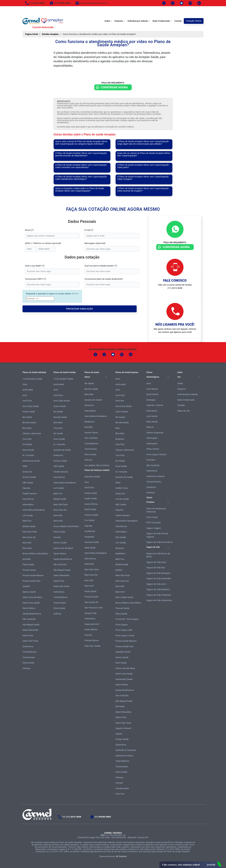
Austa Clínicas (91, 504)
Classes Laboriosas (32, 433)
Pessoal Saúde (91, 597)
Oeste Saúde (90, 591)
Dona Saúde (28, 450)
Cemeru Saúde (91, 515)
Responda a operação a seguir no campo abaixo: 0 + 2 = (52, 294)
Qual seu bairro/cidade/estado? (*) (101, 266)
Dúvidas (181, 405)
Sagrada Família (123, 652)
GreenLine (27, 472)
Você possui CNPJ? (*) (36, 279)
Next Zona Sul (29, 537)
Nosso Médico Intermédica (35, 554)
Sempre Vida (90, 613)
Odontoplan (152, 438)
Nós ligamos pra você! (175, 324)
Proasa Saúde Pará (31, 581)
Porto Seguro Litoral (125, 636)
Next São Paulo (30, 532)
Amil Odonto (152, 389)
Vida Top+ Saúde (92, 646)
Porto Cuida (152, 517)
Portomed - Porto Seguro (127, 619)
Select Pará (28, 636)
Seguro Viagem (154, 528)
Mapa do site (184, 411)
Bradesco (120, 439)
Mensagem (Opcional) (95, 243)
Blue (117, 428)
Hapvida (26, 488)
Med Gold (89, 564)
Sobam (119, 734)
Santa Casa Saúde (31, 603)
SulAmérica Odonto (156, 476)
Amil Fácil (27, 401)
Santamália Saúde (124, 679)
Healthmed (90, 531)
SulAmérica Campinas (126, 750)
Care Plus (120, 444)
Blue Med (27, 428)
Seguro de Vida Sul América (159, 542)
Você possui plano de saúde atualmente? (104, 279)
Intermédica (28, 504)
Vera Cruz (120, 794)
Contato (178, 21)
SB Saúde (120, 706)
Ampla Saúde (91, 493)
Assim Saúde (29, 412)
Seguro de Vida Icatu (156, 562)
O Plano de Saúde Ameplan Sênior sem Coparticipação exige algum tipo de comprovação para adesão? (143, 143)
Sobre (107, 21)
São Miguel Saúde (31, 625)
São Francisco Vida (94, 608)
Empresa (119, 21)
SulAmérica (28, 646)
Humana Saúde (92, 542)
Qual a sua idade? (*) (35, 266)
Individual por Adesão (138, 21)
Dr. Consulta (28, 455)
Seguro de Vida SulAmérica (159, 600)
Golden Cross (122, 488)
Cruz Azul (27, 439)
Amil (25, 395)
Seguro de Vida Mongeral (158, 573)
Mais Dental (152, 422)
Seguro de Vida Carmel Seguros (157, 535)
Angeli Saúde (91, 498)
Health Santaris (30, 494)
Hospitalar (89, 537)
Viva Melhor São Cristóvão (97, 465)
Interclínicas (28, 499)
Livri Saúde (28, 515)
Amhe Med (28, 390)
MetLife (150, 427)
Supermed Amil (92, 624)
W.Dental (151, 493)
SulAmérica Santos (124, 756)
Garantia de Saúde (31, 461)
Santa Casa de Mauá (32, 597)
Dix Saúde (27, 444)
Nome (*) (29, 230)
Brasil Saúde (90, 509)
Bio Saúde (27, 417)
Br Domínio (122, 856)
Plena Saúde (28, 564)
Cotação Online (194, 21)
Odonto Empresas (155, 433)
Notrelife (27, 559)
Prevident (151, 460)
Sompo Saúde (122, 739)
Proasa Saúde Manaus (33, 575)
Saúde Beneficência (32, 614)
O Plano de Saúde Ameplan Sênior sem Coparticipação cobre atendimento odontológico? (81, 178)
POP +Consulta (154, 523)
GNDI (25, 466)
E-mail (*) (89, 230)
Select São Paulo (30, 641)
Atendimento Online (190, 865)
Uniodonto (151, 487)
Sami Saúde (121, 663)
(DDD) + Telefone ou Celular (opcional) (43, 243)
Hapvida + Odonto (155, 405)
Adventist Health (92, 477)
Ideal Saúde (90, 548)
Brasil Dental (152, 394)
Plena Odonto (153, 449)
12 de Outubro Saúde (32, 379)
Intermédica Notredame (34, 510)
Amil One (120, 401)
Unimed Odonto (154, 482)
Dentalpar (151, 400)
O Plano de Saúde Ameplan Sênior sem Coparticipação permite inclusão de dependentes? (81, 154)
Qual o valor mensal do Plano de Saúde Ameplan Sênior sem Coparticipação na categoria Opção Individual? (81, 143)
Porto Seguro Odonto (156, 454)
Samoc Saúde (29, 592)
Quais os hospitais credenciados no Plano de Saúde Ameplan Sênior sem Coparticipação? (80, 190)
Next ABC (27, 543)
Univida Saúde (122, 788)
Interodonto (152, 411)
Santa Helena (29, 608)
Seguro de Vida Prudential (159, 595)
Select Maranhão (30, 630)
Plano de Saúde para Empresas (156, 510)
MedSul (119, 570)
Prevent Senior (29, 570)
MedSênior (121, 554)
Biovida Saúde (29, 423)
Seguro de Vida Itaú (156, 568)
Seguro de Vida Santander (159, 578)
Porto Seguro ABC (124, 630)
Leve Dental (152, 416)
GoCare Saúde (29, 477)
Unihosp (26, 668)
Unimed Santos (92, 640)
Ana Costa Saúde (31, 406)
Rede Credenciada (161, 21)
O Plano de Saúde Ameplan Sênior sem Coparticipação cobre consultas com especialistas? (81, 166)
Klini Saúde (121, 537)
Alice (25, 384)
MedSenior (90, 422)
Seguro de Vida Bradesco (158, 589)
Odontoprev (152, 444)
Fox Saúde (89, 520)
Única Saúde (28, 663)
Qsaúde (26, 586)
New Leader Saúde (124, 597)
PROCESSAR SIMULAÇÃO (80, 309)
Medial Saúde (29, 526)
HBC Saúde (28, 483)
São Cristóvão (29, 619)
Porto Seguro (122, 625)
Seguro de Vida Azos (156, 584)
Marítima (120, 548)
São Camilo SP (91, 602)
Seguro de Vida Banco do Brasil (158, 555)
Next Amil (27, 548)
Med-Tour (27, 521)
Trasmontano (29, 657)
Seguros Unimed (123, 728)
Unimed (88, 635)
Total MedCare (29, 652)
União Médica (91, 629)
